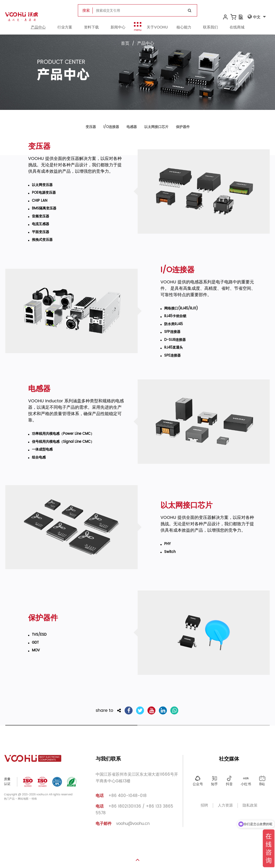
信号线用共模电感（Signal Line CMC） (63, 442)
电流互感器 (41, 224)
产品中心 (38, 28)
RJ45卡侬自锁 (175, 316)
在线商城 (237, 28)
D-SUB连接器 (175, 340)
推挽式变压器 (42, 240)
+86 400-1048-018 (121, 796)
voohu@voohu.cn (123, 824)
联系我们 (210, 28)
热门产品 (9, 799)
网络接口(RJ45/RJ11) (181, 309)
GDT (35, 643)
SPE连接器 (172, 356)
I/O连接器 (111, 127)
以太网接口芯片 (156, 127)
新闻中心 (118, 28)
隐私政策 (250, 805)
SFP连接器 (172, 332)
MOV (36, 651)
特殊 (34, 799)
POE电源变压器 (44, 193)
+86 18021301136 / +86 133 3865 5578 (134, 810)
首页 (125, 43)
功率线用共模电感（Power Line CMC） (63, 434)
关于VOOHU (157, 28)
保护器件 (183, 127)
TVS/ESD (39, 635)
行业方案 (65, 28)
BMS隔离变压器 (44, 209)
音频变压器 (41, 217)
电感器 (132, 127)
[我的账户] (225, 17)
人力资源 (225, 805)
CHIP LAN (40, 201)
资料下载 (91, 28)
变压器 (91, 127)
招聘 (204, 805)
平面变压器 (41, 232)
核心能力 (184, 28)
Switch (170, 552)
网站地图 (23, 799)
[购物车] (233, 17)
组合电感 (39, 458)
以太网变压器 (42, 185)
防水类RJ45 (174, 324)
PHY (167, 544)
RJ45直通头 (174, 348)
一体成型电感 (42, 450)
